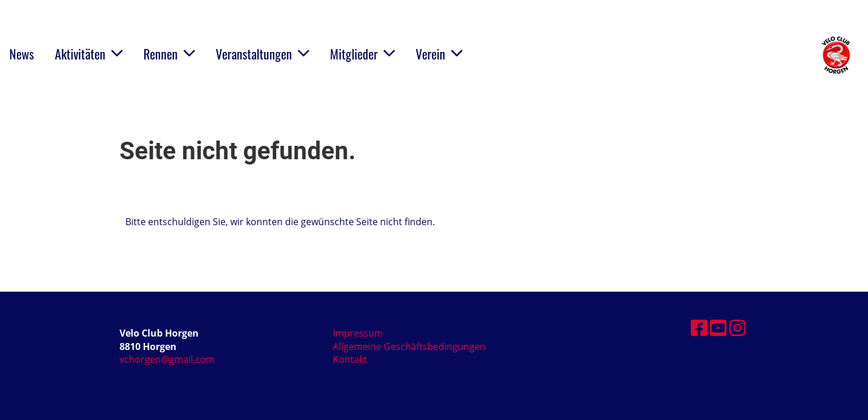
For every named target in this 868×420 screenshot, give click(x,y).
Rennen (169, 54)
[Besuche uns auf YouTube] (718, 328)
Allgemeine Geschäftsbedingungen (409, 346)
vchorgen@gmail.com (167, 359)
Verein (439, 54)
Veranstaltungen (262, 54)
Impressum (358, 333)
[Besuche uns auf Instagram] (737, 328)
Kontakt (350, 359)
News (22, 54)
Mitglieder (362, 54)
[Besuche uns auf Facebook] (699, 328)
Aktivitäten (89, 54)
